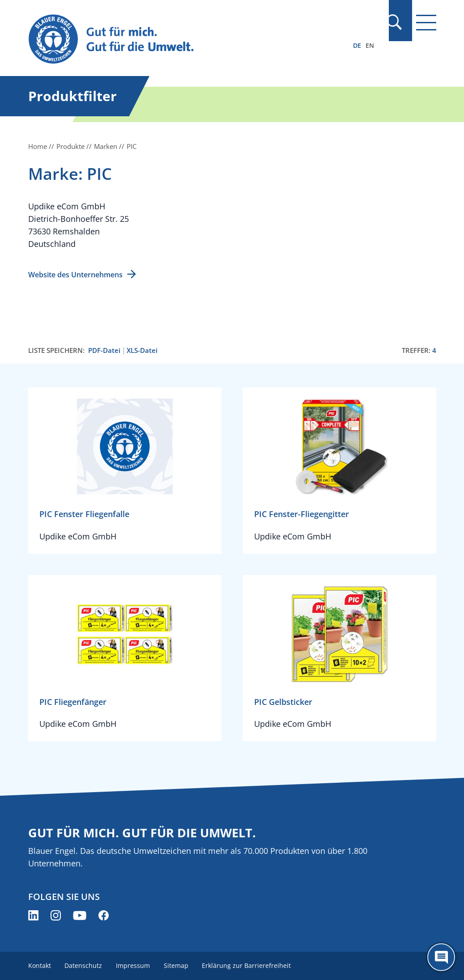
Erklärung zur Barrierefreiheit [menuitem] (249, 965)
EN (370, 45)
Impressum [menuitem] (134, 965)
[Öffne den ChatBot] (441, 957)
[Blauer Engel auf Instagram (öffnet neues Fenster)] (56, 915)
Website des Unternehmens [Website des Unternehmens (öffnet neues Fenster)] (75, 275)
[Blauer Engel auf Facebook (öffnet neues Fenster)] (104, 915)
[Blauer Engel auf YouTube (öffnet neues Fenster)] (80, 915)
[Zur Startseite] (171, 40)
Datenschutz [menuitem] (84, 965)
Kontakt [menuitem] (40, 965)
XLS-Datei (142, 350)
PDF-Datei (104, 350)
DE (357, 45)
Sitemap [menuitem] (178, 965)
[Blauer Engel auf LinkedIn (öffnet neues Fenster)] (33, 915)
